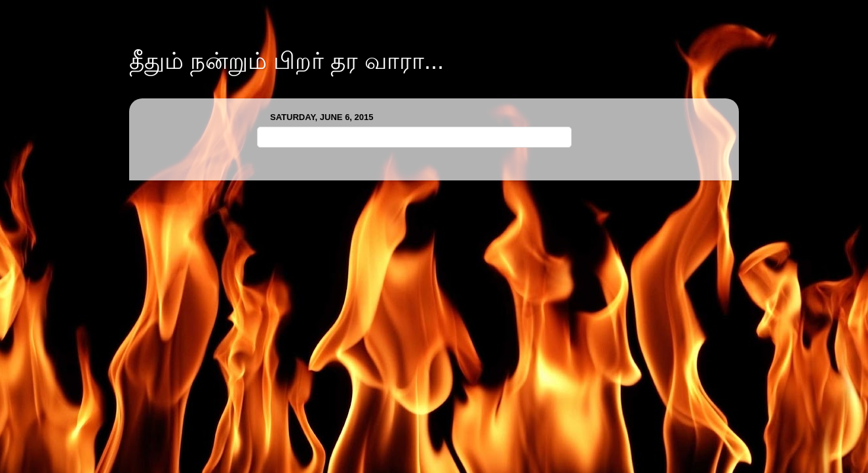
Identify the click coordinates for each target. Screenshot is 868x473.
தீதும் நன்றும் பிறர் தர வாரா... (286, 61)
